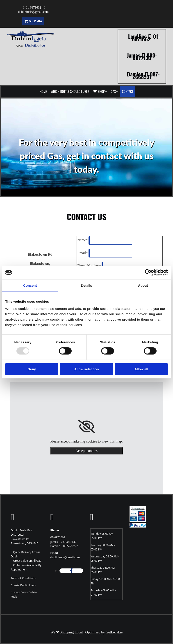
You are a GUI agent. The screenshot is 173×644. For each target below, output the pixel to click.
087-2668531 (146, 75)
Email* (82, 253)
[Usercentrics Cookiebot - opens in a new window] (148, 273)
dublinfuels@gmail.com (33, 12)
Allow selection (86, 369)
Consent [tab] (30, 285)
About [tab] (143, 285)
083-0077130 (145, 56)
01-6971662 (34, 8)
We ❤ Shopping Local (67, 632)
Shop (99, 91)
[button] (33, 21)
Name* (82, 240)
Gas (113, 91)
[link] (100, 91)
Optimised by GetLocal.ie (104, 632)
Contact (128, 91)
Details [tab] (86, 285)
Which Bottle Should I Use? (70, 91)
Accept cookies (86, 451)
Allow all (141, 369)
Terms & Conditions (23, 578)
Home (43, 91)
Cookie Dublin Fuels (23, 585)
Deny (32, 369)
